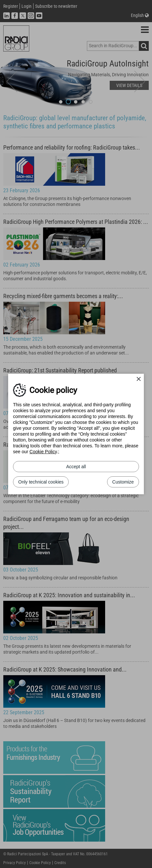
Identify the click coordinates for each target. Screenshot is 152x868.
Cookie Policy (43, 452)
